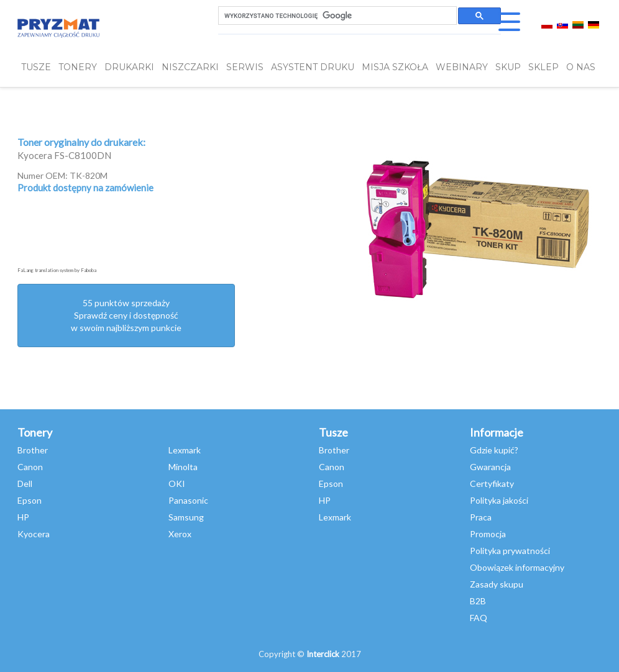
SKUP (508, 67)
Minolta (183, 467)
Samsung (186, 517)
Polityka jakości (499, 500)
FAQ (479, 618)
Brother (33, 450)
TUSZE (36, 67)
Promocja (488, 534)
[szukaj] (336, 16)
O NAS (581, 67)
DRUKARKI (129, 67)
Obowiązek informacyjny (517, 567)
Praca (481, 517)
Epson (30, 500)
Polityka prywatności (510, 551)
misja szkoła (395, 67)
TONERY (78, 67)
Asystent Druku (313, 67)
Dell (25, 484)
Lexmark (185, 450)
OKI (177, 484)
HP (23, 517)
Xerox (180, 534)
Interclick (323, 654)
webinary (462, 67)
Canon (30, 467)
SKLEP (543, 67)
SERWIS (245, 67)
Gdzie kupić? (494, 450)
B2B (478, 601)
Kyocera (34, 534)
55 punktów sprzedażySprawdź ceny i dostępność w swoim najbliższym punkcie (126, 315)
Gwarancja (490, 467)
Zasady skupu (497, 584)
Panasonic (188, 500)
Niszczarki (190, 67)
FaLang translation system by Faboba (57, 270)
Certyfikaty (492, 484)
